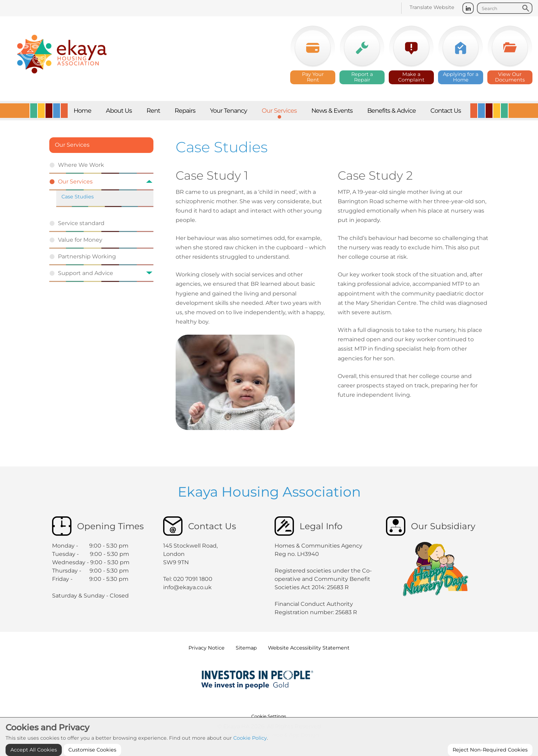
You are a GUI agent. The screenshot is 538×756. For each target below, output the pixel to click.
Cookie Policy (250, 750)
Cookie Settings (269, 716)
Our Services (72, 145)
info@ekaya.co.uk (187, 587)
